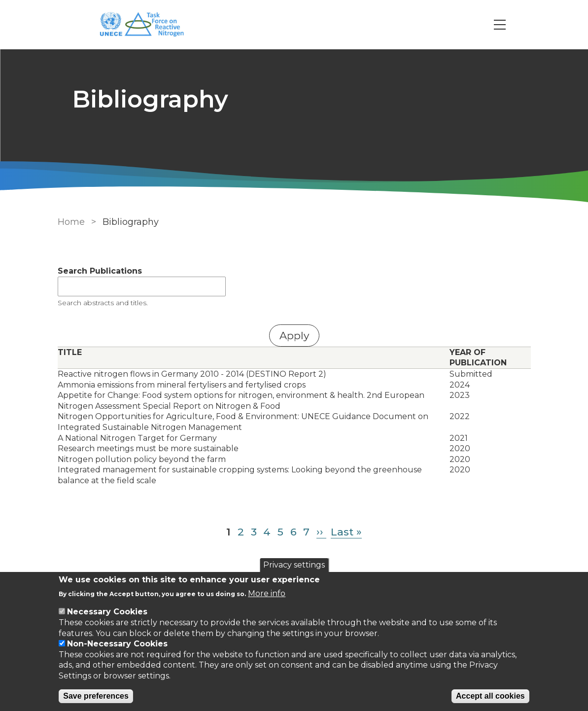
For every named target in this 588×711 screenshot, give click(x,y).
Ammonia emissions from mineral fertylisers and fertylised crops (182, 385)
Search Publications (100, 271)
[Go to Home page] (147, 25)
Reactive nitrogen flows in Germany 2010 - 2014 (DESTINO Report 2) (192, 374)
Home (71, 222)
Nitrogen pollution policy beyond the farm (142, 459)
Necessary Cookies (107, 612)
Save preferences (96, 696)
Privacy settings (294, 565)
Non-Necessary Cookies (117, 644)
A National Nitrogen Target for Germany (137, 438)
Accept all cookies (490, 696)
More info (267, 593)
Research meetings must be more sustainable (148, 448)
